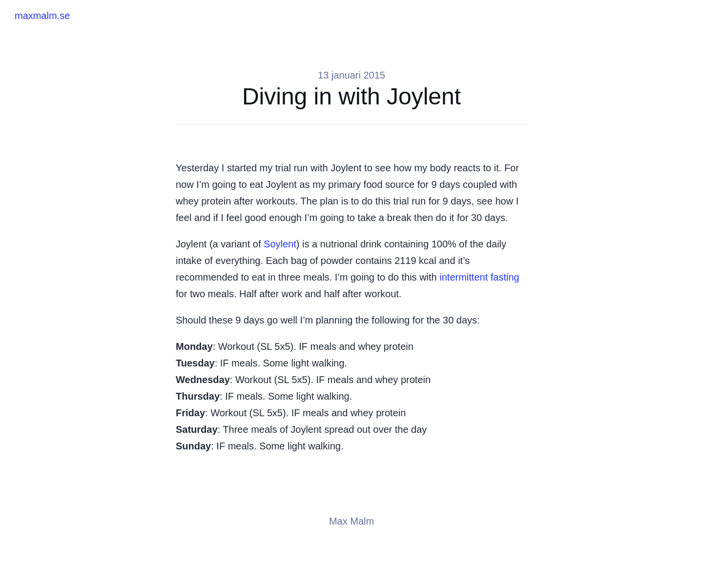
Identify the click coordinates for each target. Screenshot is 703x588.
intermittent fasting (479, 277)
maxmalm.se (42, 16)
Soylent (280, 244)
